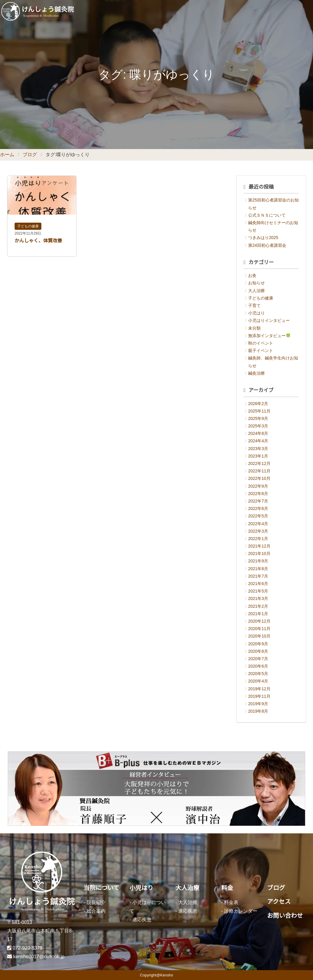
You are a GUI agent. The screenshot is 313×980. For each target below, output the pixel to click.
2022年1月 (258, 539)
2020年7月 (258, 659)
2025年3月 (258, 426)
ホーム (7, 155)
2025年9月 (258, 418)
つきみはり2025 (263, 238)
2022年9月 (258, 486)
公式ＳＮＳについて (267, 215)
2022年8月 (258, 494)
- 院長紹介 (95, 902)
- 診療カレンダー (240, 911)
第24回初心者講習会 (267, 245)
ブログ (30, 155)
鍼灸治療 (256, 373)
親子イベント (261, 351)
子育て (254, 306)
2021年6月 (258, 584)
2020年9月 (258, 644)
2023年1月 (258, 456)
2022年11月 (259, 471)
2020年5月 (258, 674)
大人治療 (256, 291)
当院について (101, 888)
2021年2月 (258, 606)
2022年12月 (259, 463)
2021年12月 (259, 546)
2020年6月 (258, 666)
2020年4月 (258, 681)
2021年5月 (258, 591)
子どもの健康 (28, 226)
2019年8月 (258, 711)
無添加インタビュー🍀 (269, 336)
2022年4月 (258, 524)
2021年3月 (258, 598)
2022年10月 (259, 478)
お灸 (252, 275)
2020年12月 (259, 621)
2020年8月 (258, 651)
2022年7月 (258, 501)
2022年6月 (258, 508)
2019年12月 (259, 689)
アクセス (279, 902)
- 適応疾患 (140, 920)
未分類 (254, 328)
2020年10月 (259, 636)
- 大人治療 (186, 902)
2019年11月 (259, 696)
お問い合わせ (285, 916)
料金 (227, 888)
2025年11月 (259, 411)
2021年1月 (258, 614)
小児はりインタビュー (269, 320)
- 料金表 (230, 902)
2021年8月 (258, 569)
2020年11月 (259, 629)
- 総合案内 (95, 911)
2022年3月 (258, 531)
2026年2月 (258, 404)
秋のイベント (261, 343)
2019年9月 (258, 704)
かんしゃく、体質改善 (38, 241)
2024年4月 (258, 441)
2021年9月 (258, 561)
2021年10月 (259, 553)
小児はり (256, 313)
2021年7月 (258, 576)
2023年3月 (258, 449)
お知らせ (256, 283)
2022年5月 (258, 516)
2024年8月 (258, 433)
